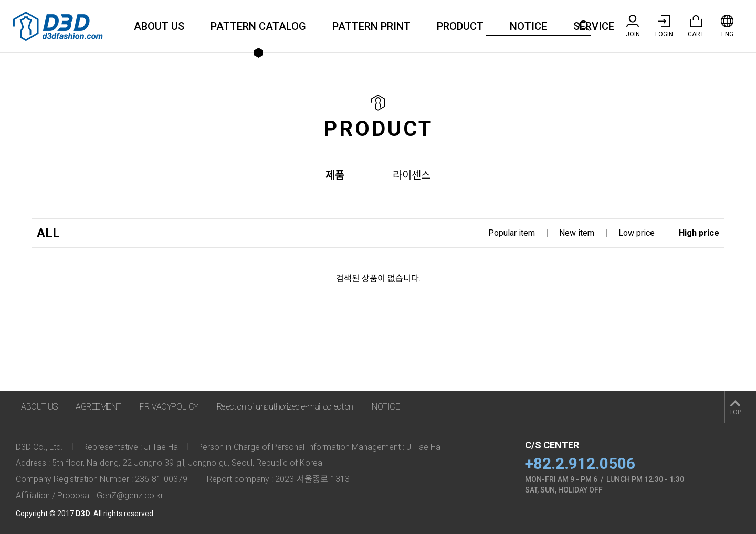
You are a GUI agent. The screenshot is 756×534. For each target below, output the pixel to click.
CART (696, 26)
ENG (727, 26)
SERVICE (594, 26)
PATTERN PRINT (371, 26)
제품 (335, 175)
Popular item (512, 233)
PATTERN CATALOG (258, 26)
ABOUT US (159, 26)
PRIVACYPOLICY (169, 407)
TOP (735, 412)
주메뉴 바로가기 (0, 0)
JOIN (633, 26)
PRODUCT (460, 26)
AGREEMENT (98, 407)
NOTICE (528, 26)
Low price (637, 233)
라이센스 (412, 175)
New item (577, 233)
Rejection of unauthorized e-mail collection (285, 407)
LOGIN (664, 26)
